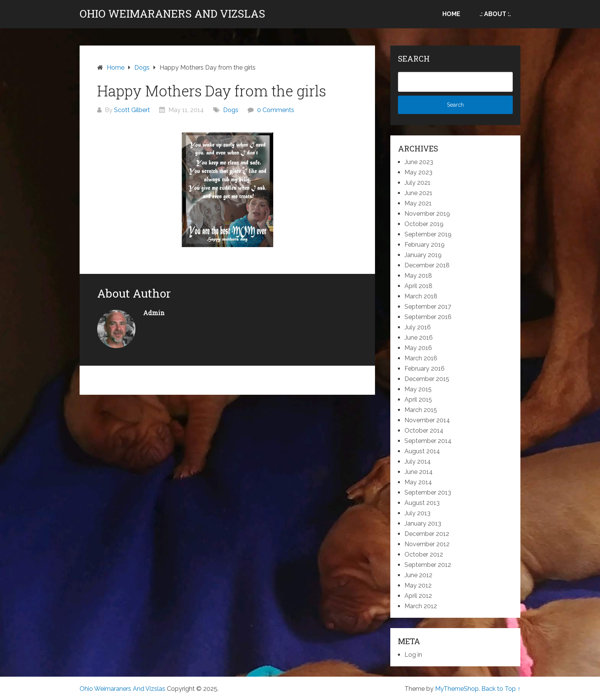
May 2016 (418, 348)
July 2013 (417, 513)
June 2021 (418, 193)
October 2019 (424, 224)
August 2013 (422, 503)
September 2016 (428, 317)
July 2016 (418, 327)
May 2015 (418, 389)
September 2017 (428, 307)
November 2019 (427, 214)
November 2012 (427, 544)
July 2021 (417, 183)
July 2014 (418, 462)
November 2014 (427, 420)
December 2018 (427, 265)
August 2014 (422, 451)
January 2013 (423, 523)
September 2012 (428, 565)
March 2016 (421, 358)
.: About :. (495, 14)
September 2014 (428, 441)
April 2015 (418, 400)
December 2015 (427, 379)
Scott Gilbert (132, 110)
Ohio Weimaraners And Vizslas (172, 14)
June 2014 (419, 472)
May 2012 (418, 585)
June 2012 (418, 575)
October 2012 (424, 554)
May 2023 (418, 172)
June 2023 (419, 162)
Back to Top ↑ (501, 689)
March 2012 (421, 606)
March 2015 (421, 410)
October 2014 (424, 431)
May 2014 (418, 482)
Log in (413, 655)
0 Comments (276, 110)
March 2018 (421, 296)
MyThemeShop (457, 689)
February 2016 (425, 369)
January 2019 (423, 255)
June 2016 (419, 338)
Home (451, 14)
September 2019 (428, 234)
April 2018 (418, 286)
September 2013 (428, 492)
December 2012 (427, 534)
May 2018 (418, 276)
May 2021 (418, 203)
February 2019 (425, 245)
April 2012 (418, 596)
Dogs (231, 110)
